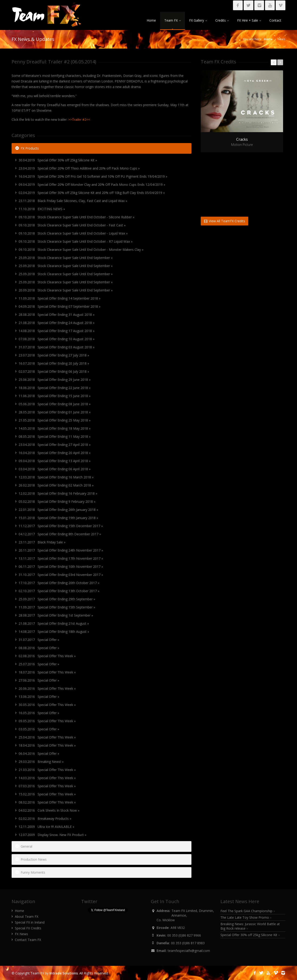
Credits (222, 20)
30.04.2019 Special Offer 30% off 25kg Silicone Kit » (58, 160)
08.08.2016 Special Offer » (39, 648)
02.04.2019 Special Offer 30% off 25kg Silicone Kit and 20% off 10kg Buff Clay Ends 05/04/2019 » (92, 193)
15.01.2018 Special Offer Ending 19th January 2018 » (58, 518)
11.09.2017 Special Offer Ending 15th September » (57, 607)
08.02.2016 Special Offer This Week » (47, 802)
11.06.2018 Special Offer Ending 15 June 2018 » (55, 396)
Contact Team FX (28, 940)
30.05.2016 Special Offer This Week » (47, 705)
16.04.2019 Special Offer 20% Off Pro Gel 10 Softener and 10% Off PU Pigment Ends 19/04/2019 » (93, 176)
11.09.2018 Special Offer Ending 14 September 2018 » (60, 298)
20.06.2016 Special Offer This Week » (47, 688)
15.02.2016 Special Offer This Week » (47, 794)
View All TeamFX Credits (224, 221)
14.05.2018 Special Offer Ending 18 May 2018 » (55, 428)
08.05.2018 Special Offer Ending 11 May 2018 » (55, 436)
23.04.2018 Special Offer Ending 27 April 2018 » (55, 445)
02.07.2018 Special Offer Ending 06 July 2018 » (54, 371)
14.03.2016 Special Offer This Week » (47, 778)
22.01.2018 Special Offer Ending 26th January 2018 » (58, 510)
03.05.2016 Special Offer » (39, 729)
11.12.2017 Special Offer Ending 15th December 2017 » (61, 526)
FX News (21, 934)
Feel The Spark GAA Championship (248, 911)
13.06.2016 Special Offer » (39, 697)
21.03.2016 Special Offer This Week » (47, 770)
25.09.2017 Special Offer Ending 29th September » (57, 599)
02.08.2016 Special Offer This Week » (47, 656)
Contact (275, 20)
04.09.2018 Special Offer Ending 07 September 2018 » (60, 306)
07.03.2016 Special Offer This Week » (47, 786)
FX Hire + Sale (249, 20)
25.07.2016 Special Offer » (39, 664)
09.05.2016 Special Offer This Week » (47, 721)
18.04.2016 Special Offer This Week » (47, 745)
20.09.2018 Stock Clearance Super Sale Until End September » (66, 290)
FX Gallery (198, 20)
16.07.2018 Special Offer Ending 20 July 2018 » (54, 363)
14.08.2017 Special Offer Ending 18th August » (54, 632)
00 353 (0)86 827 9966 (184, 935)
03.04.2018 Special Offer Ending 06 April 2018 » (55, 469)
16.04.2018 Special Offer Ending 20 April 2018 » (55, 453)
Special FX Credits (28, 928)
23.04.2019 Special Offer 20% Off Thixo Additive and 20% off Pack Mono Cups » (79, 168)
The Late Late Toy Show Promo (246, 917)
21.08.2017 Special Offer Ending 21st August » (54, 623)
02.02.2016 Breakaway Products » (45, 818)
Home (151, 20)
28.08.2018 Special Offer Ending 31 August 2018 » (56, 315)
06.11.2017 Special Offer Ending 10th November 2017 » (61, 567)
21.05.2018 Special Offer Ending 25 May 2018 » (55, 420)
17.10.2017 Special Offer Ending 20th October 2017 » (59, 583)
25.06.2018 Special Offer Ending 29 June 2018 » (55, 380)
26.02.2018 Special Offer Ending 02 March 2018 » (56, 485)
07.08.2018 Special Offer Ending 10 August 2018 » (56, 339)
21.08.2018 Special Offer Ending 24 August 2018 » (56, 323)
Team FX (173, 20)
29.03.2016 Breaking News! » (41, 762)
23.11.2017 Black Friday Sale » (42, 542)
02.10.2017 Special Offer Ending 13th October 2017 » (59, 591)
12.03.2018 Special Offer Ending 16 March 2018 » (56, 477)
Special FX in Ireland (30, 922)
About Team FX (27, 916)
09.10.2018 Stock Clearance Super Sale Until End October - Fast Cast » (72, 225)
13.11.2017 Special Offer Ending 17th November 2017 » (61, 558)
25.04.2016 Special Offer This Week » (47, 737)
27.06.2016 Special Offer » (39, 680)
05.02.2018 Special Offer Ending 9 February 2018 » (57, 501)
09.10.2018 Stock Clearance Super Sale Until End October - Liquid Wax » (73, 233)
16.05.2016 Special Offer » (39, 713)
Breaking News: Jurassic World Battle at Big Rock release (250, 926)
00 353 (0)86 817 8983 (188, 943)
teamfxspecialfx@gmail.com (189, 951)
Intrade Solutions (64, 973)
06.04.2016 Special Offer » (39, 753)
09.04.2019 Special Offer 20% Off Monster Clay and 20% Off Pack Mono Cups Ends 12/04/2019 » (92, 185)
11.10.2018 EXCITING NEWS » (42, 209)
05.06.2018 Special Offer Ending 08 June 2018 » (55, 404)
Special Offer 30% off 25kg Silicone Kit (250, 935)
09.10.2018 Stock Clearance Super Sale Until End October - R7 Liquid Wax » (76, 241)
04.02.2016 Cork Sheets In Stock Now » (49, 810)
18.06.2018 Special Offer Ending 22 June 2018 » (55, 388)
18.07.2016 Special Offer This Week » (47, 672)
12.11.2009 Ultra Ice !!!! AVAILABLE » (46, 827)
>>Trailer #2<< (79, 119)
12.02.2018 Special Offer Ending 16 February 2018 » (58, 493)
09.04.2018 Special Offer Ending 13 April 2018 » (55, 461)
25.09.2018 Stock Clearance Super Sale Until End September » (66, 258)
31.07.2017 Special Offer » (39, 640)
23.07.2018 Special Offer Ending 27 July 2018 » (54, 355)
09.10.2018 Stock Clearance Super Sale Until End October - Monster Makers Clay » (81, 250)
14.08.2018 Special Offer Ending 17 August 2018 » (56, 331)
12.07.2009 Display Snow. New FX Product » (52, 835)
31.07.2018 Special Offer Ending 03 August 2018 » (56, 347)
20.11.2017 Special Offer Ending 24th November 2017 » (61, 550)
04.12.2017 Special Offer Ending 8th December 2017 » (60, 534)
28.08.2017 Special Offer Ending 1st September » (56, 615)
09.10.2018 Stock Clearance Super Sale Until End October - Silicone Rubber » (76, 217)
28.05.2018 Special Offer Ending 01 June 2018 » (55, 412)
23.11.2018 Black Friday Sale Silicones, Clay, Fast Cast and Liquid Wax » (73, 201)
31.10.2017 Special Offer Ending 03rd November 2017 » (61, 575)
